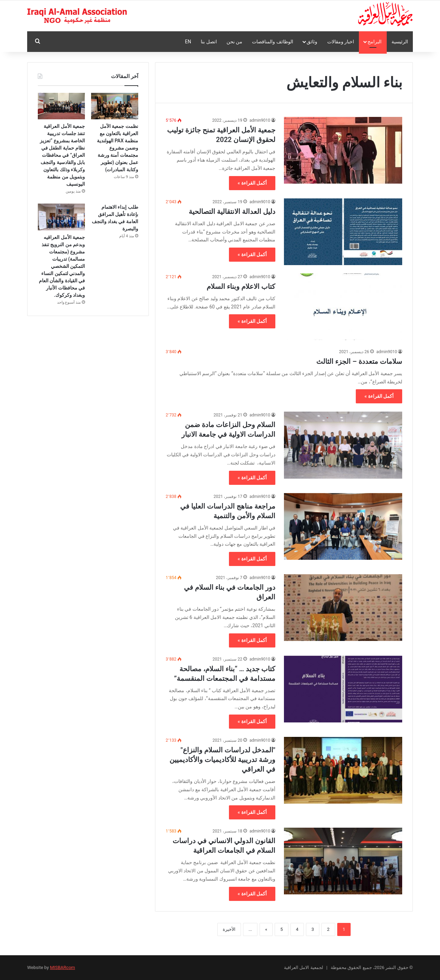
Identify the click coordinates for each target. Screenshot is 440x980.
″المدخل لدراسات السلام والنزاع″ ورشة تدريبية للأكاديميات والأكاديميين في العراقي (222, 760)
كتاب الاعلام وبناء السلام (241, 286)
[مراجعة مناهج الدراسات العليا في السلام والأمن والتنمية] (343, 526)
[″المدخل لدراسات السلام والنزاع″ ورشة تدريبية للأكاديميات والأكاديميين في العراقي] (343, 770)
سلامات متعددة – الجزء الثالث (359, 361)
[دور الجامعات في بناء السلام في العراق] (343, 608)
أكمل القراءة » (252, 183)
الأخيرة (229, 929)
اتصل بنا (209, 42)
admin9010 (260, 120)
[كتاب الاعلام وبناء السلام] (343, 307)
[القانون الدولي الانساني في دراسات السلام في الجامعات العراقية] (343, 861)
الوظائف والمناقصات (272, 42)
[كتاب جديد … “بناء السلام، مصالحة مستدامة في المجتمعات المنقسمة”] (343, 689)
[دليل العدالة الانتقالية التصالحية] (343, 232)
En (188, 42)
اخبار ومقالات (341, 42)
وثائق (312, 42)
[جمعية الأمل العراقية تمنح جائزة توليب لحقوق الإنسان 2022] (343, 150)
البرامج (375, 42)
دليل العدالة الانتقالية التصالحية (232, 211)
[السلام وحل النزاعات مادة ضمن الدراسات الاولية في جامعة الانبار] (343, 445)
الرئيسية (400, 42)
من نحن (234, 42)
